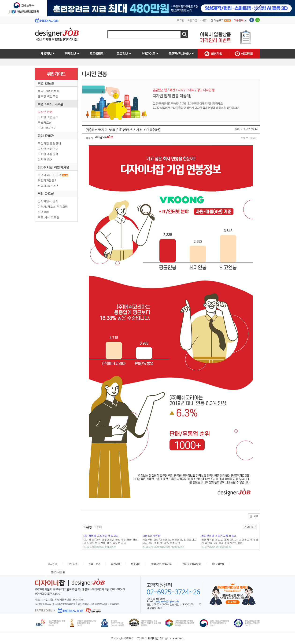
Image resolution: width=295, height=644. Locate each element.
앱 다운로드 (221, 20)
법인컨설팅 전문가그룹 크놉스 (219, 535)
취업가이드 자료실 (50, 104)
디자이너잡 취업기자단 (53, 167)
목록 (254, 516)
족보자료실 (45, 122)
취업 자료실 (46, 193)
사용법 (204, 20)
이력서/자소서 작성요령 (53, 206)
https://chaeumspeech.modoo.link (163, 546)
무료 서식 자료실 (48, 217)
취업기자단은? (47, 180)
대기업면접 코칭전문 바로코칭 (101, 535)
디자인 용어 (45, 159)
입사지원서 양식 (48, 201)
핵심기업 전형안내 (49, 143)
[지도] (58, 594)
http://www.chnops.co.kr (216, 546)
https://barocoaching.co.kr (100, 546)
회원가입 (192, 20)
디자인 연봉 (45, 112)
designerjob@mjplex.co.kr (167, 601)
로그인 (181, 20)
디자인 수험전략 (48, 154)
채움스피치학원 (151, 535)
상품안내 (240, 20)
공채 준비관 (46, 136)
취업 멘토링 (46, 83)
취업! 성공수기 (47, 128)
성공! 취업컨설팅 (48, 91)
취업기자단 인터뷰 (49, 175)
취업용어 (43, 212)
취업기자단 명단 (48, 186)
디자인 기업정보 (48, 117)
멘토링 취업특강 (48, 96)
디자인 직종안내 (48, 149)
